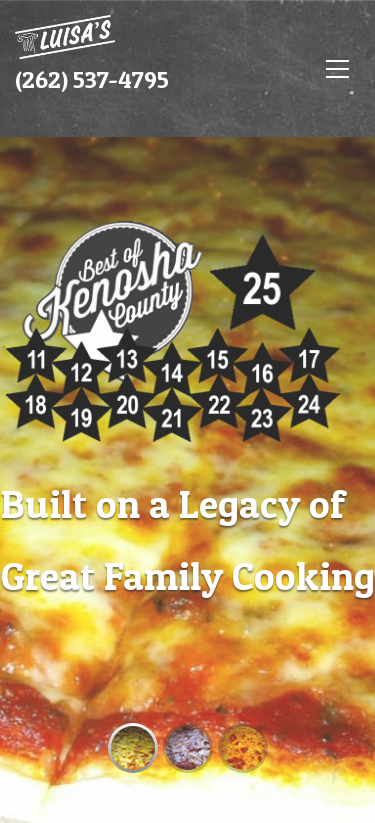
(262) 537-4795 (92, 79)
